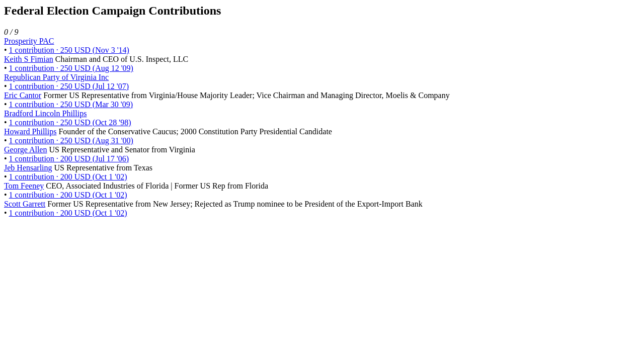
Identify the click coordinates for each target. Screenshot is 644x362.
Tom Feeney (24, 186)
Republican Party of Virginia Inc (56, 77)
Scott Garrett (25, 204)
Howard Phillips (30, 131)
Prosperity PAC (29, 41)
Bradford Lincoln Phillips (45, 113)
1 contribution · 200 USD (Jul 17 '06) (69, 159)
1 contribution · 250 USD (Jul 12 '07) (69, 86)
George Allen (25, 150)
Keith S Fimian (29, 59)
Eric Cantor (23, 95)
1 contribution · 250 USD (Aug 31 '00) (71, 141)
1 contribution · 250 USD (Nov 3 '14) (69, 50)
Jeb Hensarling (28, 168)
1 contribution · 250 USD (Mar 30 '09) (71, 104)
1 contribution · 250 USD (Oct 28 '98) (70, 122)
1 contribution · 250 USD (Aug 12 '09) (71, 68)
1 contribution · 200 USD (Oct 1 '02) (68, 177)
